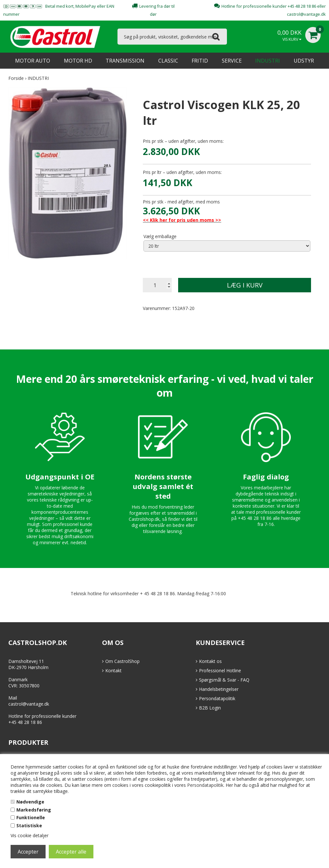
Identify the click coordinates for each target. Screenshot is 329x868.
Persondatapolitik (205, 785)
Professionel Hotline (220, 670)
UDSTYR (304, 61)
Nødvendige (30, 802)
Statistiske (29, 825)
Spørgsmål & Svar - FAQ (224, 680)
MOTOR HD (78, 61)
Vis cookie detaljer (30, 835)
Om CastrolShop (122, 661)
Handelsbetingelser (219, 689)
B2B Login (210, 708)
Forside (16, 78)
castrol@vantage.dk (306, 14)
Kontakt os (210, 661)
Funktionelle (31, 817)
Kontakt (113, 670)
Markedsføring (34, 810)
